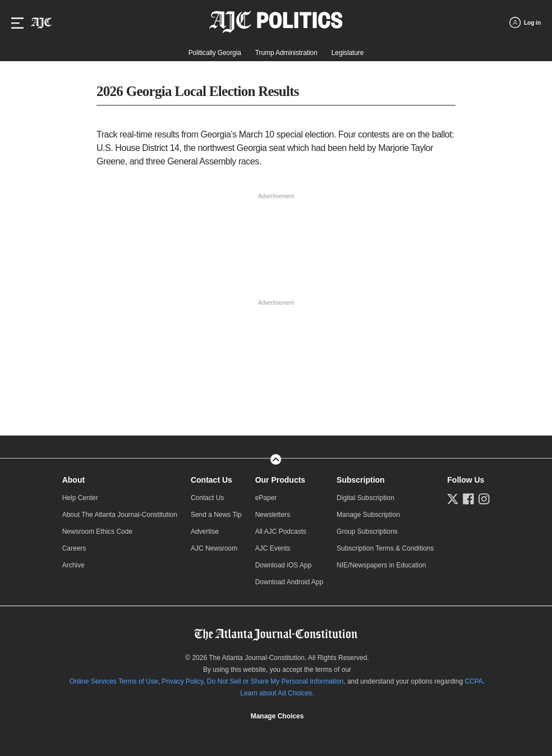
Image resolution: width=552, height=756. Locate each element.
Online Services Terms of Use (114, 681)
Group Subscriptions (367, 532)
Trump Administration (286, 53)
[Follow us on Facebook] (468, 499)
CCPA (473, 681)
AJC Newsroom (214, 548)
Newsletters (273, 515)
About (73, 480)
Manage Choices (277, 716)
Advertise (205, 532)
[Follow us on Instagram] (484, 499)
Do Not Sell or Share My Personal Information (275, 681)
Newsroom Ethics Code (97, 532)
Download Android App (289, 582)
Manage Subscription (368, 515)
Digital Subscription (365, 498)
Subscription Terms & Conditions (385, 548)
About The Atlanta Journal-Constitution (120, 515)
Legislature (348, 53)
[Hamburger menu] (17, 23)
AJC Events (273, 548)
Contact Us (211, 480)
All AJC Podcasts (281, 532)
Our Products (280, 480)
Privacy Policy (182, 681)
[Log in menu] (525, 23)
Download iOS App (284, 565)
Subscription (361, 480)
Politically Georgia (215, 53)
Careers (74, 548)
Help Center (80, 498)
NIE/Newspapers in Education (381, 565)
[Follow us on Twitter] (453, 499)
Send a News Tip (216, 515)
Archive (73, 565)
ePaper (266, 498)
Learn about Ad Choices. (277, 693)
